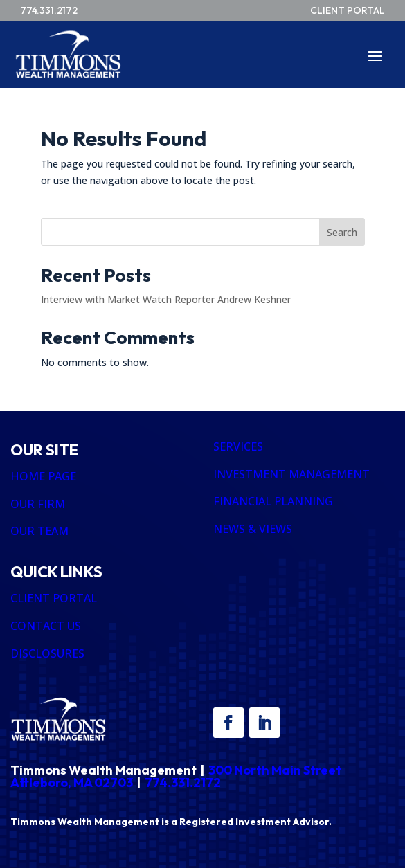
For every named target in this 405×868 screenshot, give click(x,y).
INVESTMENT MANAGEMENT (291, 474)
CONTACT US (46, 626)
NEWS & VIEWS (253, 529)
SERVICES (238, 446)
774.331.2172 (183, 783)
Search (342, 232)
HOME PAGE (43, 476)
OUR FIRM (38, 504)
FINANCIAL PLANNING (273, 501)
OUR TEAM (39, 531)
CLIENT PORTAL (54, 598)
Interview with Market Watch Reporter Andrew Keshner (166, 299)
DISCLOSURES (47, 653)
